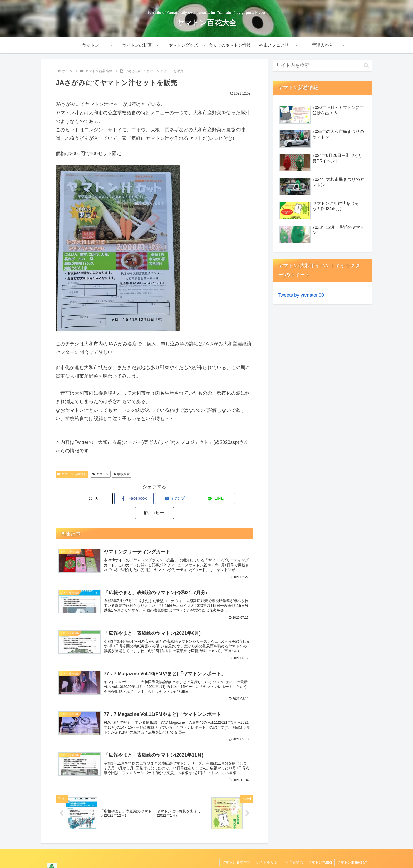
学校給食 (122, 474)
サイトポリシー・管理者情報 (276, 851)
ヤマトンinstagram (351, 851)
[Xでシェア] (88, 499)
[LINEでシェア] (188, 499)
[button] (221, 499)
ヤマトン (101, 474)
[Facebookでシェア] (121, 499)
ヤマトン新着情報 (72, 474)
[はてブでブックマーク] (154, 499)
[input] (322, 65)
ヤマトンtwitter (318, 851)
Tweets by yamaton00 (301, 295)
